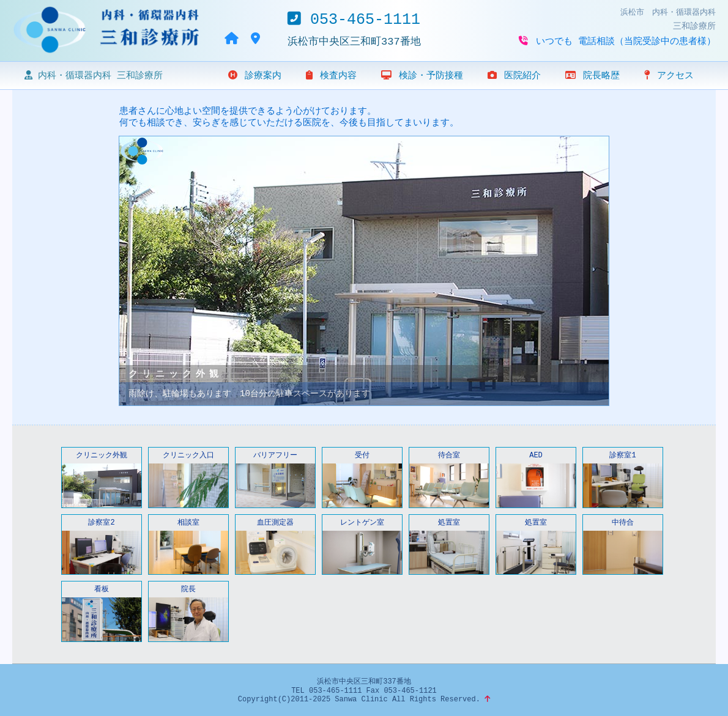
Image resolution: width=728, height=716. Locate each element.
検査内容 (331, 76)
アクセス (669, 76)
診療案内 (255, 76)
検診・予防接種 (422, 76)
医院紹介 (514, 76)
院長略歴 (592, 76)
